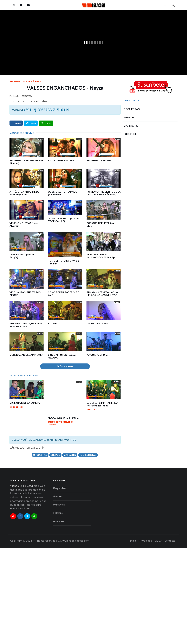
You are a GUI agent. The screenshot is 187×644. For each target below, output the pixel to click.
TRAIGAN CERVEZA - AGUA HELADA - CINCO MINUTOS (102, 294)
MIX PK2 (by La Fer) (98, 324)
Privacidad (146, 541)
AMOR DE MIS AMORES (61, 160)
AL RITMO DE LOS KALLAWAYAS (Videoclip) (101, 256)
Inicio (133, 541)
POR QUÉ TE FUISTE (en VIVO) (100, 224)
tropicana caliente (32, 81)
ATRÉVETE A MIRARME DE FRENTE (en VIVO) (24, 193)
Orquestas (15, 81)
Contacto (170, 541)
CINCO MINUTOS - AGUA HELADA (62, 356)
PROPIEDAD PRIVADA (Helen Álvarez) (26, 162)
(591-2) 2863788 (38, 110)
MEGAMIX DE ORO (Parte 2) (64, 418)
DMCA (158, 541)
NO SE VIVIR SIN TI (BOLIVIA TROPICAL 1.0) (64, 220)
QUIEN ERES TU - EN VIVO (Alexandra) (63, 193)
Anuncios (59, 521)
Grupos (129, 117)
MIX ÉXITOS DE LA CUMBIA (25, 403)
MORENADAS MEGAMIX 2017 (26, 355)
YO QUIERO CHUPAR (98, 355)
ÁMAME (52, 324)
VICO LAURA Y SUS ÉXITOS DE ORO (25, 294)
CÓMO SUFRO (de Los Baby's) (22, 256)
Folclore (130, 134)
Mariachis (131, 126)
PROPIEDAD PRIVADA (99, 160)
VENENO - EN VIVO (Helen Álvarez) (24, 224)
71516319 (61, 110)
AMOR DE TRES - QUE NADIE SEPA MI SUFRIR (26, 325)
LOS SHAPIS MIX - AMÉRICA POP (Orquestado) (102, 404)
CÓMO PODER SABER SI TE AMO (63, 294)
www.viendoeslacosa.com (73, 541)
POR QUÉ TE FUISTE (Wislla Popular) (64, 262)
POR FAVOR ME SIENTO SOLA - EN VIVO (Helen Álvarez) (104, 193)
